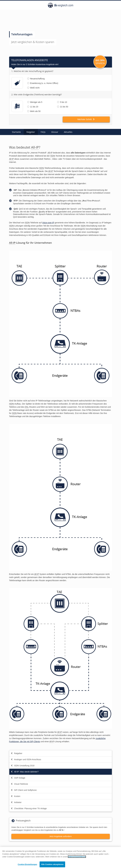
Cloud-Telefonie (19, 784)
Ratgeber (31, 132)
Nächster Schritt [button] (86, 119)
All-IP (35, 147)
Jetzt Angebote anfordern (60, 836)
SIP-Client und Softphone (24, 790)
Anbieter (16, 802)
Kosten (16, 796)
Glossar (55, 132)
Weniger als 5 (35, 102)
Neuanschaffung (36, 79)
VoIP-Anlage (18, 778)
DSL (27, 407)
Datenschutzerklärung (77, 858)
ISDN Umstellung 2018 (23, 766)
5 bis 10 (62, 102)
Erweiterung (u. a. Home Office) (43, 83)
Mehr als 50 (34, 111)
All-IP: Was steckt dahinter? (25, 772)
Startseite (16, 132)
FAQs (43, 132)
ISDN (53, 156)
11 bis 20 (33, 107)
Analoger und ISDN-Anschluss (26, 759)
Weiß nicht (33, 88)
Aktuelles (68, 132)
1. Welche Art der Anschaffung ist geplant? (32, 71)
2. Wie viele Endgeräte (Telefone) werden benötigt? (37, 94)
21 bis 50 (63, 107)
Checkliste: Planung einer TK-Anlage (29, 808)
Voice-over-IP (48, 223)
